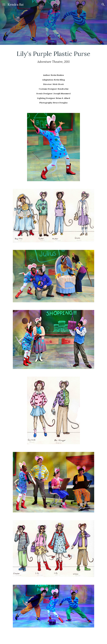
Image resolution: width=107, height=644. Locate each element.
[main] (53, 57)
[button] (4, 4)
